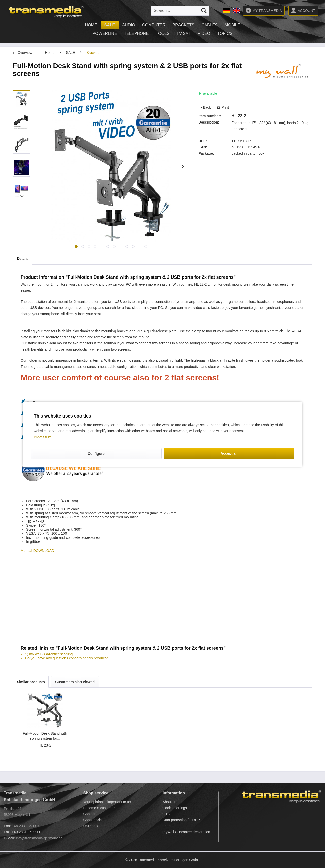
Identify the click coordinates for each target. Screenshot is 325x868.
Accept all (229, 453)
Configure (96, 454)
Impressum (43, 437)
